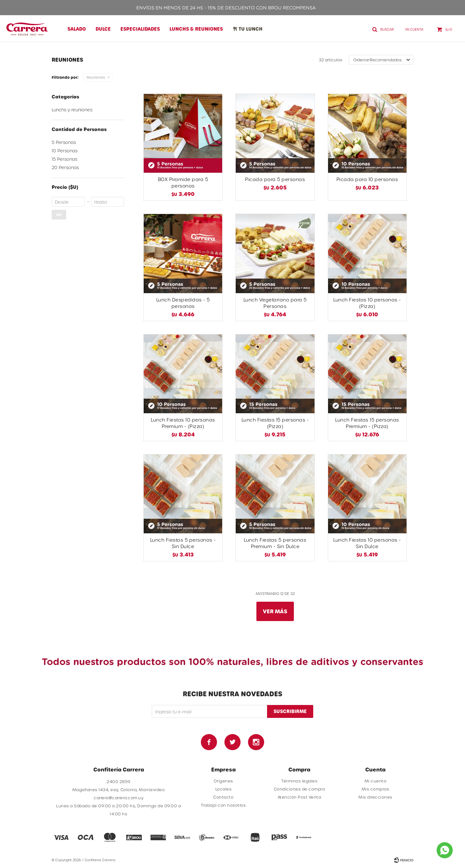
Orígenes (223, 781)
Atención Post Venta (300, 797)
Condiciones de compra (300, 789)
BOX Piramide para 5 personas (183, 183)
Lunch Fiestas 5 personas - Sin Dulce (183, 543)
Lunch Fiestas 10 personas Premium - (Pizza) (183, 423)
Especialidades (140, 29)
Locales (224, 789)
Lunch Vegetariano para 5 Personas (275, 303)
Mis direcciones (375, 797)
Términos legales (299, 781)
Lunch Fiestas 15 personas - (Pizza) (275, 423)
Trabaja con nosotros (223, 805)
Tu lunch (251, 29)
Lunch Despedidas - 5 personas (183, 303)
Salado (77, 29)
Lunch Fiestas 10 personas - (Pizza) (367, 303)
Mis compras (376, 789)
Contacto (223, 797)
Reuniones (96, 77)
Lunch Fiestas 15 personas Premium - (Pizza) (367, 423)
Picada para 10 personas (367, 179)
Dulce (103, 29)
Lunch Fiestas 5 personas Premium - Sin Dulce (275, 543)
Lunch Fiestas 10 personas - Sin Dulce (367, 543)
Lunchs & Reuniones (196, 29)
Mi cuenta (376, 781)
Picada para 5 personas (275, 179)
